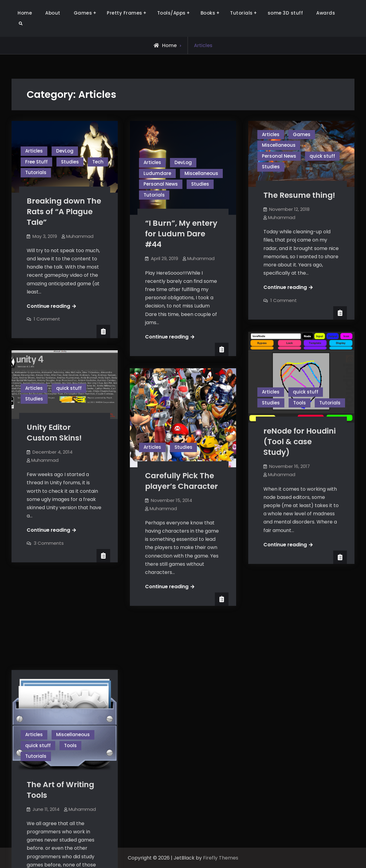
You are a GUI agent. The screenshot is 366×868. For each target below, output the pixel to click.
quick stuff (322, 156)
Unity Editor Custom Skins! (54, 433)
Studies (70, 162)
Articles (34, 151)
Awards (326, 13)
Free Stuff (36, 162)
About (53, 13)
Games (83, 13)
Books (208, 13)
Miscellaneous (201, 173)
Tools (300, 403)
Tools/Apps (171, 13)
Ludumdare (157, 173)
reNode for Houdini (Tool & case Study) (300, 442)
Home (25, 13)
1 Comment (47, 319)
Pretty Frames (125, 13)
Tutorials (241, 13)
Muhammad (80, 236)
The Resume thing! (299, 195)
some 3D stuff (285, 13)
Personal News (161, 184)
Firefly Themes (221, 858)
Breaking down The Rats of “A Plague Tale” (64, 212)
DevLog (65, 151)
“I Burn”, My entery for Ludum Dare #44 (181, 234)
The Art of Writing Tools (60, 695)
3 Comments (49, 543)
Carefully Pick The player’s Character (181, 481)
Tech (98, 162)
